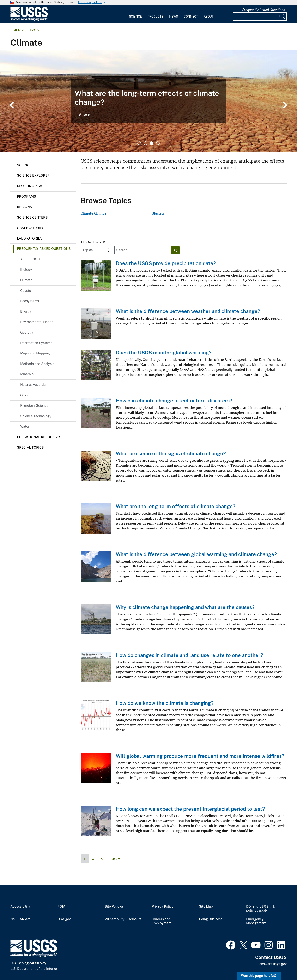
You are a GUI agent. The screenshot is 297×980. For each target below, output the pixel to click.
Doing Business (211, 919)
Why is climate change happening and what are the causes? (185, 607)
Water (25, 426)
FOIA (61, 907)
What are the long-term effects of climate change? (176, 506)
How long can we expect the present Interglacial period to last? (190, 809)
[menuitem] (135, 14)
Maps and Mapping (35, 353)
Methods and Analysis (37, 364)
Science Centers (32, 218)
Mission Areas (30, 186)
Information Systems (36, 343)
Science (135, 17)
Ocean (25, 395)
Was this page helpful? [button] (259, 976)
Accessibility (20, 907)
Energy (26, 312)
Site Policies (114, 907)
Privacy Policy (163, 907)
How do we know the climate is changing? (165, 703)
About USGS (30, 259)
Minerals (27, 374)
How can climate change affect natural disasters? (174, 401)
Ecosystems (30, 301)
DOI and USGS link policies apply (261, 909)
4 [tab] (158, 143)
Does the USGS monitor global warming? (164, 353)
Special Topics (30, 448)
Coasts (26, 291)
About (209, 17)
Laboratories (30, 238)
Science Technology (36, 416)
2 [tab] (145, 143)
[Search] (283, 17)
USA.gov (64, 919)
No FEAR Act (20, 919)
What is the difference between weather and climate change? (188, 311)
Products (155, 17)
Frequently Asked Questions (264, 10)
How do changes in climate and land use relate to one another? (189, 655)
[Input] (260, 17)
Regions (25, 207)
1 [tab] (139, 143)
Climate (26, 280)
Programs (26, 196)
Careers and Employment (162, 921)
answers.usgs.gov (273, 964)
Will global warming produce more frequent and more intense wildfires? (200, 756)
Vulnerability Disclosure (123, 919)
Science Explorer (33, 176)
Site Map (206, 907)
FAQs (35, 30)
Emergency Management (256, 921)
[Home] (29, 20)
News (174, 17)
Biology (26, 270)
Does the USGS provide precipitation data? (166, 263)
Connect (191, 17)
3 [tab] (152, 143)
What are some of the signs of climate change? (171, 453)
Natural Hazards (33, 385)
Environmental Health (37, 322)
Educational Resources (39, 437)
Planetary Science (34, 406)
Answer (85, 115)
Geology (27, 332)
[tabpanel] (148, 101)
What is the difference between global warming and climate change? (196, 554)
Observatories (31, 228)
